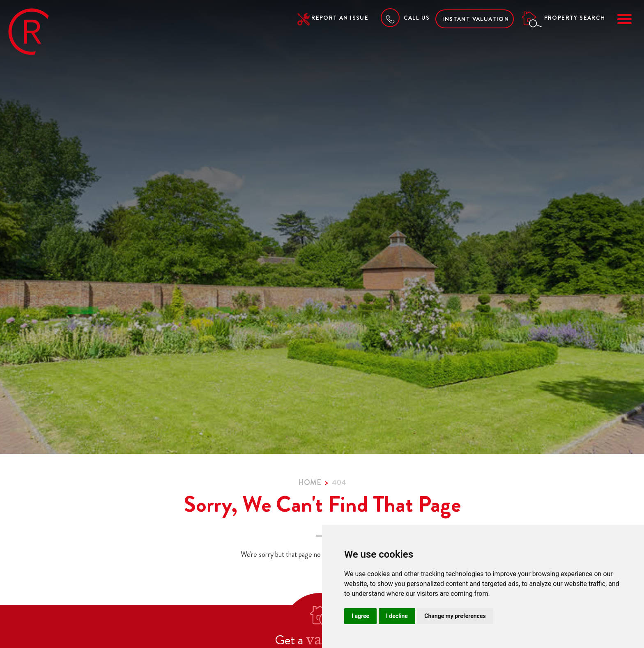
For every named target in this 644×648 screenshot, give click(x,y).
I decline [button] (397, 616)
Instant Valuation (476, 19)
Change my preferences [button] (455, 616)
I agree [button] (360, 616)
